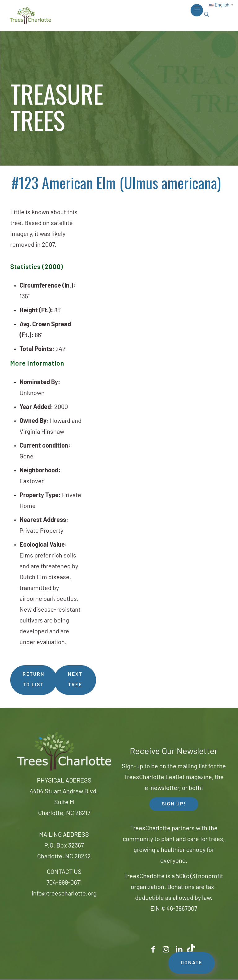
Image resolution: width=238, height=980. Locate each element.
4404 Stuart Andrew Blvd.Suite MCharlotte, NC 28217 (64, 803)
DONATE (192, 963)
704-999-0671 (64, 883)
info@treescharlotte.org (64, 894)
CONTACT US (64, 872)
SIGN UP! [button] (174, 804)
